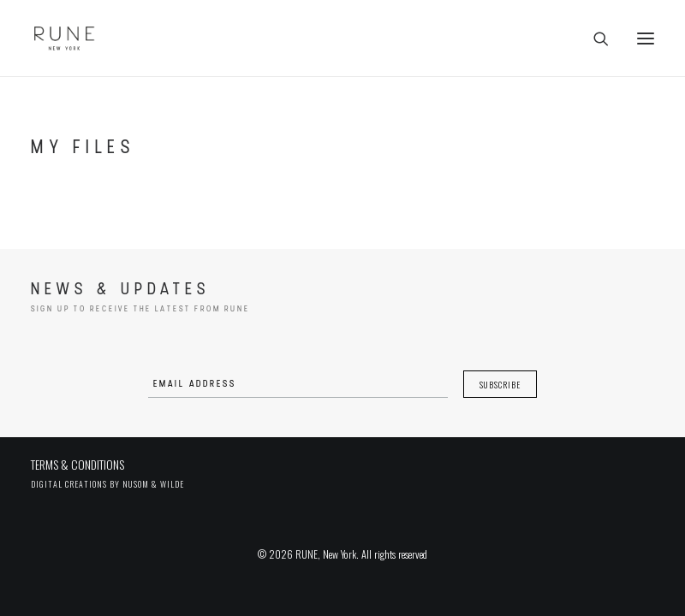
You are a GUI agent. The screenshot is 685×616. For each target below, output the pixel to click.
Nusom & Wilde (153, 484)
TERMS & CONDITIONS (77, 464)
